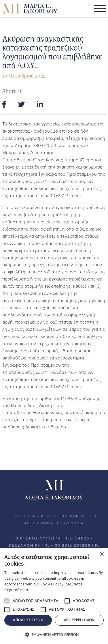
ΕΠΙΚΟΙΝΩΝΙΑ (70, 523)
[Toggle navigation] (100, 9)
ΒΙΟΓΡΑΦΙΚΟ (73, 516)
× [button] (102, 554)
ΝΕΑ (93, 516)
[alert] (54, 596)
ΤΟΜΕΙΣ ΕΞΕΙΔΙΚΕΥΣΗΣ (34, 516)
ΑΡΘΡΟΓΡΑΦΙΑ (39, 523)
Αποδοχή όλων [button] (28, 620)
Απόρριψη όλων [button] (79, 620)
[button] (54, 635)
